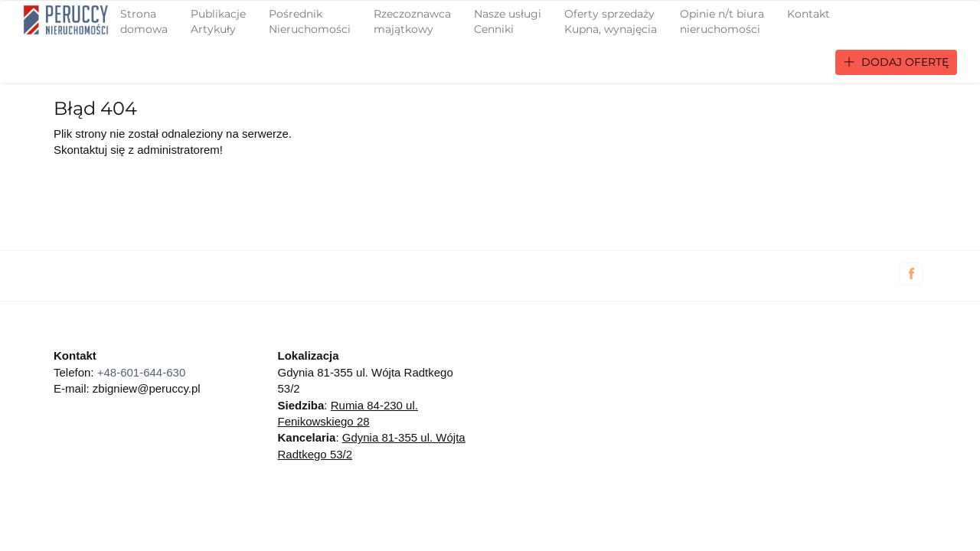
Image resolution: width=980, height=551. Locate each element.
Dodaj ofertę (896, 62)
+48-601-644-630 (142, 372)
